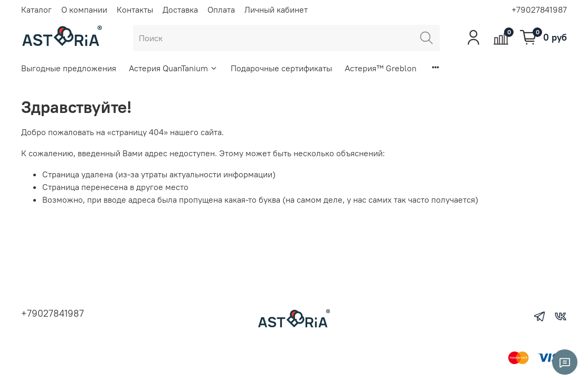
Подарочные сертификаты (281, 68)
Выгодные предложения (69, 68)
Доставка (180, 9)
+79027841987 (539, 9)
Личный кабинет (276, 9)
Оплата (221, 9)
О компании (84, 9)
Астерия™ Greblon (381, 68)
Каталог (36, 9)
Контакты (135, 9)
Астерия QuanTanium (173, 68)
